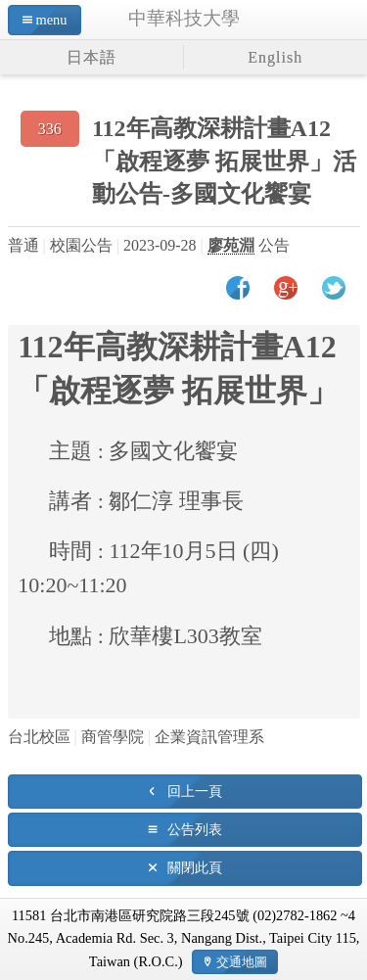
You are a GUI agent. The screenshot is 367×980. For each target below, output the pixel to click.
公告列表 (195, 829)
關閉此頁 (195, 867)
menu (52, 20)
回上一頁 (195, 791)
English (275, 57)
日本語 (92, 57)
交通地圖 (242, 962)
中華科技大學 (184, 18)
